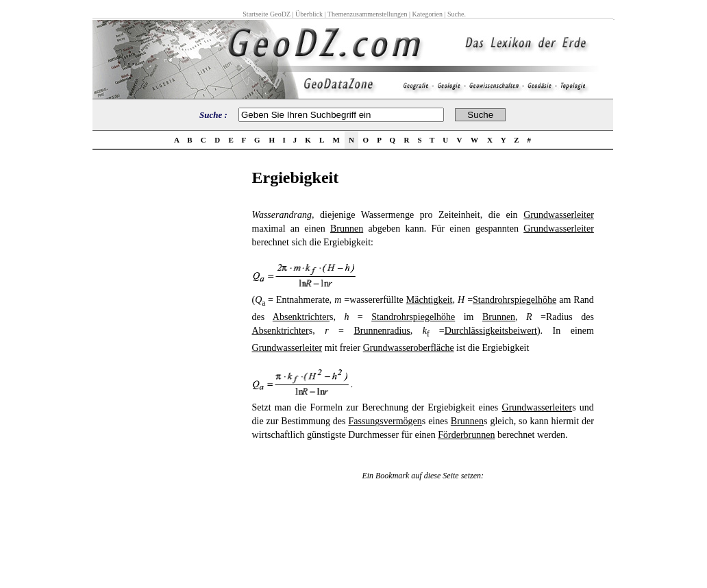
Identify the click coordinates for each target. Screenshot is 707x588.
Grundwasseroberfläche (409, 348)
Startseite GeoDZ (266, 14)
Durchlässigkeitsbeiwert (491, 331)
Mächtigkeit (430, 300)
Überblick (309, 14)
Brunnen (347, 229)
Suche (456, 14)
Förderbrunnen (466, 435)
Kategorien (427, 14)
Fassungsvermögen (385, 421)
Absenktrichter (301, 317)
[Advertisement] (168, 374)
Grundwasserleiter (559, 215)
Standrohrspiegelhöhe (514, 300)
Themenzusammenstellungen (368, 14)
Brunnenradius (382, 331)
